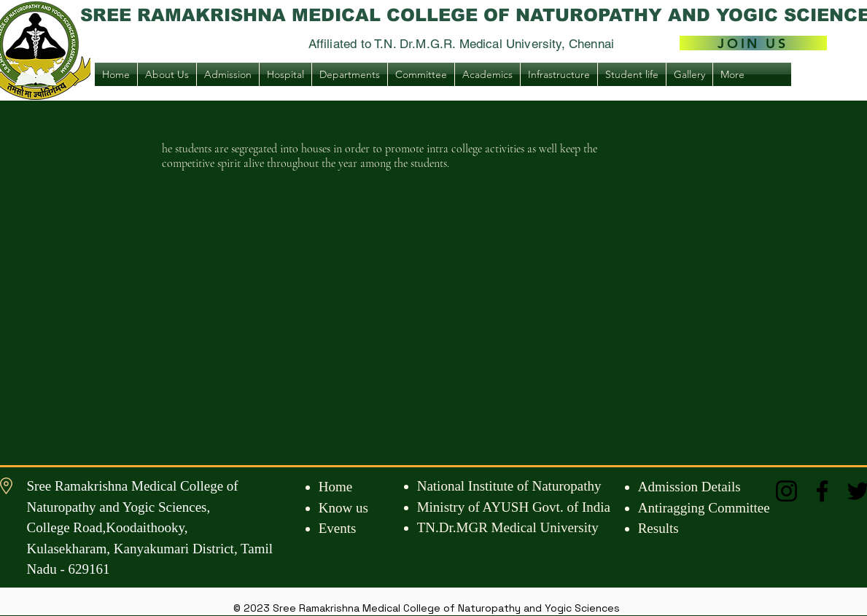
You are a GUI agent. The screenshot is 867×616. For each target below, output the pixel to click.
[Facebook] (822, 491)
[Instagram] (786, 491)
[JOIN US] (753, 43)
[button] (167, 74)
